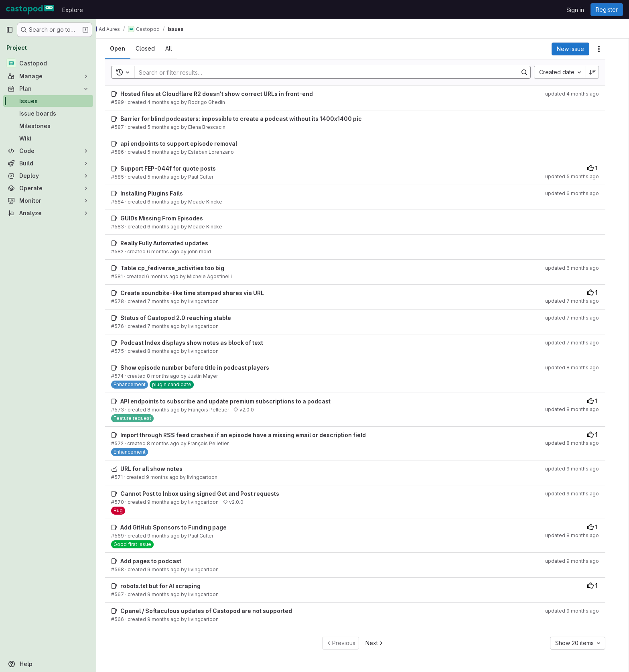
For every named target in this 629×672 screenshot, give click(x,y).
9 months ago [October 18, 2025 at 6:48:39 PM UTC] (170, 477)
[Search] (330, 72)
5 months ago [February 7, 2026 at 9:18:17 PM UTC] (171, 127)
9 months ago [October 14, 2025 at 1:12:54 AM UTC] (171, 569)
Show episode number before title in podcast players (202, 368)
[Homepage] (30, 10)
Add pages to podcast (158, 561)
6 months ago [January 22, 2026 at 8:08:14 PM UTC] (171, 227)
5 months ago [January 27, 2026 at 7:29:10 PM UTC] (171, 177)
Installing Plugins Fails (159, 193)
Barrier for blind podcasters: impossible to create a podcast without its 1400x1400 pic (249, 119)
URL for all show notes (159, 469)
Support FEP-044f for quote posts (176, 168)
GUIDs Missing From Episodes (169, 218)
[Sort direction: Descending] (600, 72)
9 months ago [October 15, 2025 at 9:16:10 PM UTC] (171, 536)
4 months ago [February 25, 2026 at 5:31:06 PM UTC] (171, 102)
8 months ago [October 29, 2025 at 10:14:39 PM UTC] (171, 443)
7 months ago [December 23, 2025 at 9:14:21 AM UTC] (171, 301)
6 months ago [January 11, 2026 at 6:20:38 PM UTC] (171, 251)
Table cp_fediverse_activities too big (180, 268)
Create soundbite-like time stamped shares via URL (200, 293)
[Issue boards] (48, 113)
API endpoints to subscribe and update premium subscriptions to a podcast (233, 401)
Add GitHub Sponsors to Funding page (181, 527)
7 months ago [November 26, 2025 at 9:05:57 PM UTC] (171, 326)
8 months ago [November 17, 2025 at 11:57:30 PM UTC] (171, 351)
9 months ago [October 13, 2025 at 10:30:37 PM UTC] (171, 619)
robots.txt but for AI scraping (168, 586)
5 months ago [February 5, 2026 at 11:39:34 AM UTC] (171, 152)
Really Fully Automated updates (172, 243)
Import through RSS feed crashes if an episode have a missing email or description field (251, 435)
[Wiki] (48, 138)
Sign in (575, 10)
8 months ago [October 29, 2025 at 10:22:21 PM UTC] (171, 410)
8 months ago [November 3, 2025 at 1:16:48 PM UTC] (171, 376)
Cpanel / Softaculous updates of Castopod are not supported (214, 611)
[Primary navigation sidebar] (10, 30)
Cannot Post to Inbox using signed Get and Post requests (207, 494)
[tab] (125, 49)
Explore (73, 10)
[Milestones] (48, 126)
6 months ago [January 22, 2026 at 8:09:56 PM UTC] (171, 202)
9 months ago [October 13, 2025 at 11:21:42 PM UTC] (171, 594)
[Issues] (48, 101)
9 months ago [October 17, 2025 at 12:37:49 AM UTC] (171, 502)
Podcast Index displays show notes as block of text (199, 343)
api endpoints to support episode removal (186, 144)
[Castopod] (48, 63)
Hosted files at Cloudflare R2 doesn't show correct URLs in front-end (224, 94)
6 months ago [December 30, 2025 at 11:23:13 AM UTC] (170, 276)
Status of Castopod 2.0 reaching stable (183, 318)
